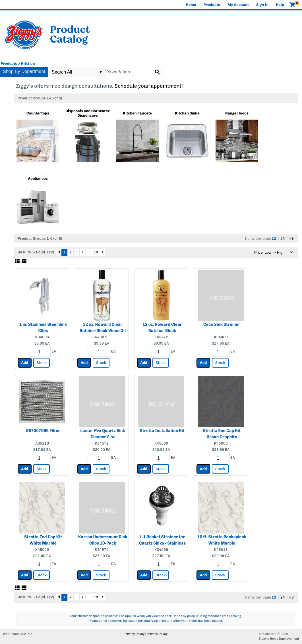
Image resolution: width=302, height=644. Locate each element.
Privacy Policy (134, 634)
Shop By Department (24, 71)
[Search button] (157, 72)
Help (280, 5)
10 (96, 252)
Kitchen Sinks (187, 113)
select (101, 72)
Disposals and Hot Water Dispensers (87, 113)
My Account (238, 5)
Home (191, 5)
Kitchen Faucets (137, 113)
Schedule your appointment (148, 86)
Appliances (38, 179)
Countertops (38, 113)
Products (212, 5)
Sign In (262, 5)
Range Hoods (237, 113)
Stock (41, 363)
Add (25, 363)
